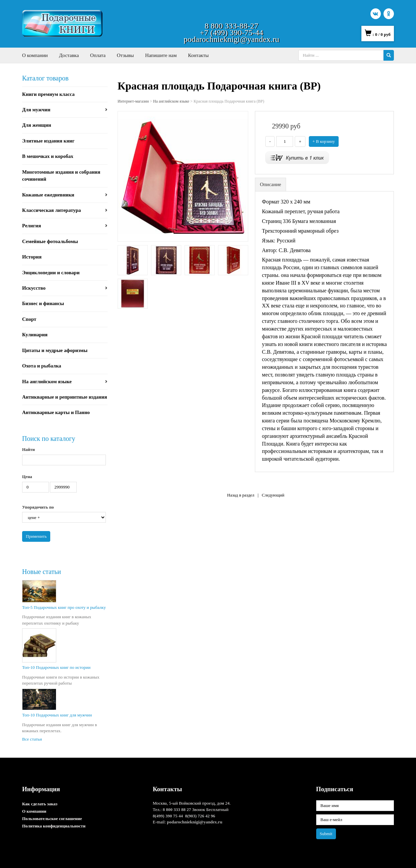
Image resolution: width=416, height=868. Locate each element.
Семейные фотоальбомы (50, 241)
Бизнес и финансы (43, 303)
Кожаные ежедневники (48, 195)
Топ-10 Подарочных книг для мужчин (57, 715)
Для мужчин (36, 110)
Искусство (34, 288)
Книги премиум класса (48, 94)
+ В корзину (324, 141)
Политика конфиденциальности (54, 826)
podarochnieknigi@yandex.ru (231, 39)
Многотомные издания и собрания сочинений (61, 176)
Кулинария (35, 335)
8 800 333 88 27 (177, 809)
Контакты (198, 55)
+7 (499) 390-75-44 (231, 33)
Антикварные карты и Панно (56, 412)
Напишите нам (161, 55)
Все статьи (32, 739)
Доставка (69, 55)
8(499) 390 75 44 (168, 816)
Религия (31, 226)
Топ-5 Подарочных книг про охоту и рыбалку (64, 607)
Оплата (98, 55)
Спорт (29, 319)
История (32, 257)
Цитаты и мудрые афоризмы (55, 350)
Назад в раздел (241, 495)
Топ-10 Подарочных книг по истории (56, 667)
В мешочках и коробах (48, 156)
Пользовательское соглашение (52, 819)
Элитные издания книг (48, 141)
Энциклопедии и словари (51, 273)
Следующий (273, 495)
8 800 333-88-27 (231, 26)
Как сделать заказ (40, 804)
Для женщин (37, 125)
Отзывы (125, 55)
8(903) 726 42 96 (200, 816)
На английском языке (47, 382)
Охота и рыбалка (42, 366)
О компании (35, 55)
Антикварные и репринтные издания (65, 397)
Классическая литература (52, 210)
